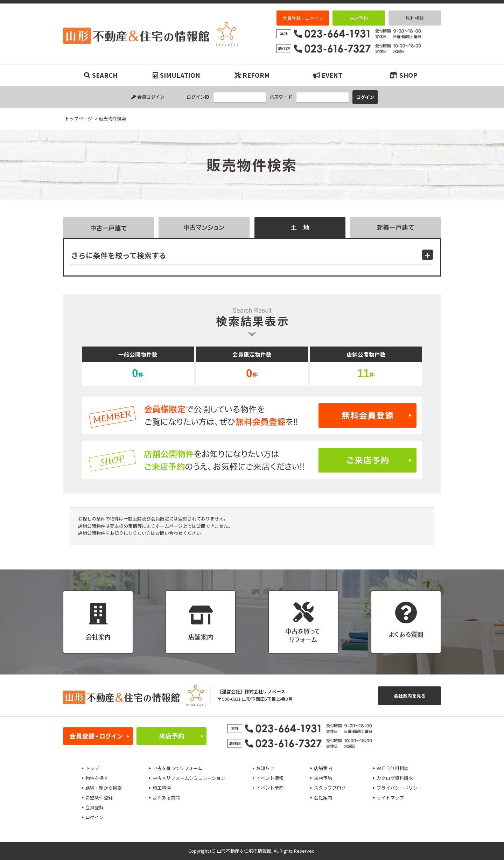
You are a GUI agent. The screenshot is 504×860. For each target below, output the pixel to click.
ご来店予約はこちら (252, 460)
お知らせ (265, 768)
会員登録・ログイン (303, 18)
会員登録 (94, 807)
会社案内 (323, 798)
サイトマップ (390, 798)
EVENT (328, 75)
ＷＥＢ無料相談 (393, 768)
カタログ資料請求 (395, 778)
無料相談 (415, 18)
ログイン (94, 817)
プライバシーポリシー (399, 788)
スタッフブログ (330, 788)
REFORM (252, 75)
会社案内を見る (410, 696)
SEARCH (101, 75)
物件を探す (97, 778)
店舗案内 (323, 768)
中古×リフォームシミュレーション (189, 778)
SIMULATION (176, 75)
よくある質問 (166, 798)
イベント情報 (270, 778)
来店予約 (359, 18)
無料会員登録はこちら (252, 415)
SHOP (403, 75)
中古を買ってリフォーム (177, 768)
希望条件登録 (99, 798)
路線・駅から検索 (104, 788)
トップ (92, 768)
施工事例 (162, 788)
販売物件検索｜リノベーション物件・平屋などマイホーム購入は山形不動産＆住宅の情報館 (150, 34)
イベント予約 (270, 788)
